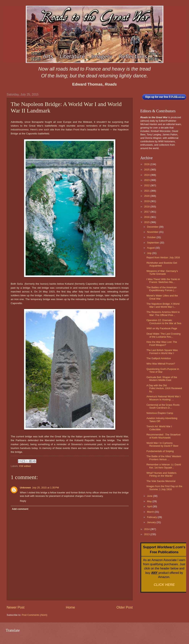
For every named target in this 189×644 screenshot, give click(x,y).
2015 (147, 222)
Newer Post (16, 607)
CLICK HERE (164, 585)
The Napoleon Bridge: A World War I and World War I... (163, 305)
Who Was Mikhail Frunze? (161, 364)
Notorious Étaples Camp (160, 413)
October (152, 237)
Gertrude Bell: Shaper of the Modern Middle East (162, 379)
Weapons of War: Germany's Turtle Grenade (162, 272)
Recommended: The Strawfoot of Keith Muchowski (163, 436)
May (150, 501)
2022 (147, 185)
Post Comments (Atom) (35, 615)
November (153, 232)
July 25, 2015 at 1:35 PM (46, 488)
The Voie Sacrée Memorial (161, 481)
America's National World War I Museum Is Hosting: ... (163, 398)
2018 (147, 207)
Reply (23, 501)
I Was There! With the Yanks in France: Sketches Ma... (163, 281)
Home (70, 607)
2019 (147, 201)
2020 (147, 196)
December (153, 227)
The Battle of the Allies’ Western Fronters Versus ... (164, 458)
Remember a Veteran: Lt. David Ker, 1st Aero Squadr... (164, 466)
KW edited (25, 466)
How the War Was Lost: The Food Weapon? (162, 343)
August (151, 248)
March (151, 512)
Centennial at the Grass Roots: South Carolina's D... (163, 406)
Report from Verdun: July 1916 (163, 257)
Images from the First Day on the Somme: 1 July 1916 (164, 488)
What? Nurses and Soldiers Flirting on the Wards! (161, 474)
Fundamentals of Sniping (160, 451)
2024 (147, 175)
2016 (147, 217)
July (149, 253)
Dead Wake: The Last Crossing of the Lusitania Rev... (163, 335)
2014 (147, 529)
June (150, 496)
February (152, 517)
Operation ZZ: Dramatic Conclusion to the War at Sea (164, 322)
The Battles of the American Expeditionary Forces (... (162, 289)
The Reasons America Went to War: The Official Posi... (163, 313)
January (152, 522)
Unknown (25, 488)
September (153, 243)
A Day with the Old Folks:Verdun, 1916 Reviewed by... (164, 388)
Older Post (125, 607)
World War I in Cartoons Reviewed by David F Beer (162, 444)
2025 (147, 170)
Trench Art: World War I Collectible (159, 428)
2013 (147, 534)
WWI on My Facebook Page (162, 328)
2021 (147, 191)
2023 (147, 180)
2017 (147, 212)
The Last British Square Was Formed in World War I (162, 352)
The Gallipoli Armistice (159, 358)
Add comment (20, 509)
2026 (147, 164)
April (150, 506)
